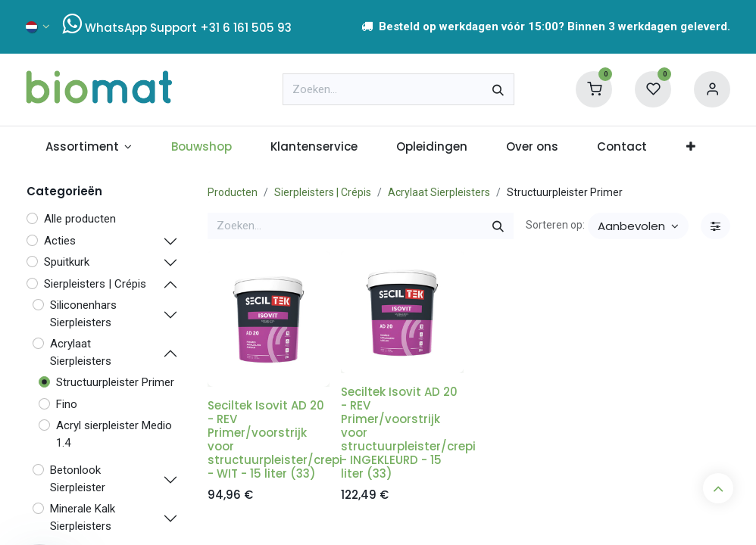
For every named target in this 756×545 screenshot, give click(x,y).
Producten (233, 192)
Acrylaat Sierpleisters (439, 192)
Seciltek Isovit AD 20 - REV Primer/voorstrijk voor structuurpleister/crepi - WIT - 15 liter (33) (275, 439)
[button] (638, 226)
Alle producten (80, 219)
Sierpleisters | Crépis (323, 192)
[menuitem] (89, 147)
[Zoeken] (498, 89)
